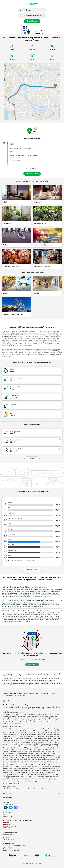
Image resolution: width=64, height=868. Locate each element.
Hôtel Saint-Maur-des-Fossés (49, 748)
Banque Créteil (16, 742)
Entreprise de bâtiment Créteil (47, 729)
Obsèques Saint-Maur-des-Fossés (12, 755)
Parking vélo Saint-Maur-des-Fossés (34, 761)
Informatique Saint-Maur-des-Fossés (34, 763)
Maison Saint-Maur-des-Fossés (48, 750)
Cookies (24, 846)
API (4, 815)
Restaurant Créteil (16, 729)
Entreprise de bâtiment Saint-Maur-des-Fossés (15, 752)
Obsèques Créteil (54, 731)
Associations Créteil (13, 735)
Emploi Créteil (33, 737)
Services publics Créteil (52, 737)
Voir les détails (32, 458)
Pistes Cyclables (14, 789)
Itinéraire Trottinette (48, 709)
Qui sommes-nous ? (8, 834)
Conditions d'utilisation (9, 846)
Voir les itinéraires (32, 21)
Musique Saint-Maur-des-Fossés (16, 771)
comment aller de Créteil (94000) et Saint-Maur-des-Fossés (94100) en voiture (37, 613)
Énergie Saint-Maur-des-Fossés (16, 778)
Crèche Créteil (49, 742)
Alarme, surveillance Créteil (27, 746)
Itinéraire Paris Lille (32, 716)
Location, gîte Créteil (19, 733)
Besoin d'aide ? (8, 798)
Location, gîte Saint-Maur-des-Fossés (51, 755)
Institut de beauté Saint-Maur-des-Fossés (19, 765)
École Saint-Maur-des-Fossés (34, 771)
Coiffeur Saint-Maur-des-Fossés (25, 754)
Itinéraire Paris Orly (43, 716)
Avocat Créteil (19, 738)
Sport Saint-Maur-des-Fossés (16, 763)
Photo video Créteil (8, 748)
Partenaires (11, 839)
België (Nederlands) (9, 826)
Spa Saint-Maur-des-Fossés (35, 780)
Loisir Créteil (55, 744)
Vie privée (19, 846)
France (6, 823)
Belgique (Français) (9, 824)
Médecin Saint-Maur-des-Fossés (36, 759)
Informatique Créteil (13, 737)
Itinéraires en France (22, 714)
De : (26, 10)
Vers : (33, 16)
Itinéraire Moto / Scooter (17, 709)
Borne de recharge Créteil (34, 740)
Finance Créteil (12, 744)
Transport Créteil (8, 733)
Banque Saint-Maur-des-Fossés (16, 774)
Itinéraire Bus (28, 709)
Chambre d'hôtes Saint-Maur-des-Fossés (15, 757)
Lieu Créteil (39, 746)
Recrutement (7, 836)
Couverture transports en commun (12, 849)
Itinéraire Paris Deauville (47, 714)
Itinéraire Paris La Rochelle (47, 720)
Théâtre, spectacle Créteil (38, 742)
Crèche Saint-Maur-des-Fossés (16, 776)
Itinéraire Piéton (14, 707)
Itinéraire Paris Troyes (15, 724)
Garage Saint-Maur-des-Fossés (31, 750)
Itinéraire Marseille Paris (19, 716)
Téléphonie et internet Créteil (33, 748)
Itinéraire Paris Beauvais (19, 722)
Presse (5, 839)
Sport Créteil (49, 735)
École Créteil (41, 737)
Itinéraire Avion (37, 709)
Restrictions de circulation (37, 789)
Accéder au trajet (32, 174)
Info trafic (6, 789)
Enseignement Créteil (9, 738)
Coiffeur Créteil (29, 731)
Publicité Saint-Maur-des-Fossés (39, 765)
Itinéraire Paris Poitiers (32, 722)
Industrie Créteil (47, 740)
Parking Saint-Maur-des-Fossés (35, 757)
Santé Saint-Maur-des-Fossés (18, 759)
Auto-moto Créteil (19, 731)
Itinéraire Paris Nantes (27, 718)
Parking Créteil (43, 733)
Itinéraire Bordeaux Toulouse (41, 718)
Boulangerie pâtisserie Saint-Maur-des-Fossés (26, 772)
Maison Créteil (34, 729)
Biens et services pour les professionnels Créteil (32, 735)
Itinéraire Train (50, 707)
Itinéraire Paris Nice (14, 718)
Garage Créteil (26, 729)
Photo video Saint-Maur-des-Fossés (35, 776)
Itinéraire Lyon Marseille (46, 722)
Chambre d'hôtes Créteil (32, 733)
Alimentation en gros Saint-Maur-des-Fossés (15, 780)
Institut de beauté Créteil (31, 738)
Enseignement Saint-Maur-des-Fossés (23, 769)
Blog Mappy (6, 838)
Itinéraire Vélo (23, 707)
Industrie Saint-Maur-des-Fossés (34, 774)
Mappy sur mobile (8, 816)
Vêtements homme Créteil (44, 744)
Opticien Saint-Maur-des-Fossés (43, 782)
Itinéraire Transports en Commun (37, 707)
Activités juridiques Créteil (50, 746)
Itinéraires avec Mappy (9, 714)
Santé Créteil (51, 733)
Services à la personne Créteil (11, 746)
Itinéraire (6, 707)
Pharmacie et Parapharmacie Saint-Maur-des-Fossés (39, 778)
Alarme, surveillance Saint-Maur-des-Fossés (22, 782)
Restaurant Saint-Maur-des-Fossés (12, 750)
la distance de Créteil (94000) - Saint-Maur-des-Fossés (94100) (32, 597)
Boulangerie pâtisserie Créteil (46, 738)
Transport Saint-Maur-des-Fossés (31, 755)
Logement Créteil (25, 742)
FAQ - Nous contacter (9, 847)
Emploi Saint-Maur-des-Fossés (18, 767)
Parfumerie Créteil (19, 748)
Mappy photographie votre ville (11, 851)
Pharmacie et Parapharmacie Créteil (27, 744)
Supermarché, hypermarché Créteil (17, 740)
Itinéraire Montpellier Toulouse (31, 720)
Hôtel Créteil (6, 729)
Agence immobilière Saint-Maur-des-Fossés (40, 752)
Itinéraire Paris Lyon (34, 714)
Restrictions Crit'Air (24, 789)
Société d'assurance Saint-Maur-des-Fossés (46, 754)
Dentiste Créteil (24, 737)
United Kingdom (8, 828)
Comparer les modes (32, 570)
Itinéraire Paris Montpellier (14, 720)
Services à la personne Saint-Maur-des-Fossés (40, 767)
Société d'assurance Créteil (41, 731)
